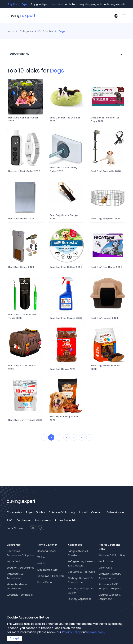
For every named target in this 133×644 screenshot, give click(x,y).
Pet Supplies (46, 31)
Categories (26, 31)
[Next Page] (89, 437)
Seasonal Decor (47, 551)
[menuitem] (14, 512)
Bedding (42, 564)
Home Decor (45, 582)
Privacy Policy (71, 632)
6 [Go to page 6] (82, 437)
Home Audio (14, 561)
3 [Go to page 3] (66, 437)
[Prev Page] (44, 437)
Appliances (75, 545)
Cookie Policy (96, 632)
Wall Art (42, 557)
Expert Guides (35, 512)
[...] (74, 437)
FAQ (10, 520)
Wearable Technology (20, 595)
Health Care (106, 561)
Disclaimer (24, 520)
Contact (97, 512)
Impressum (43, 520)
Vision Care (105, 568)
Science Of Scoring (62, 512)
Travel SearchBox (67, 520)
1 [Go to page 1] (51, 437)
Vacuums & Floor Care (51, 576)
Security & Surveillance (21, 568)
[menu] (66, 516)
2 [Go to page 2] (59, 437)
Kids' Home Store (48, 570)
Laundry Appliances (80, 599)
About (83, 512)
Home (10, 31)
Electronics (14, 545)
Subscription (115, 512)
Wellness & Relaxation (112, 555)
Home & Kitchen (47, 545)
